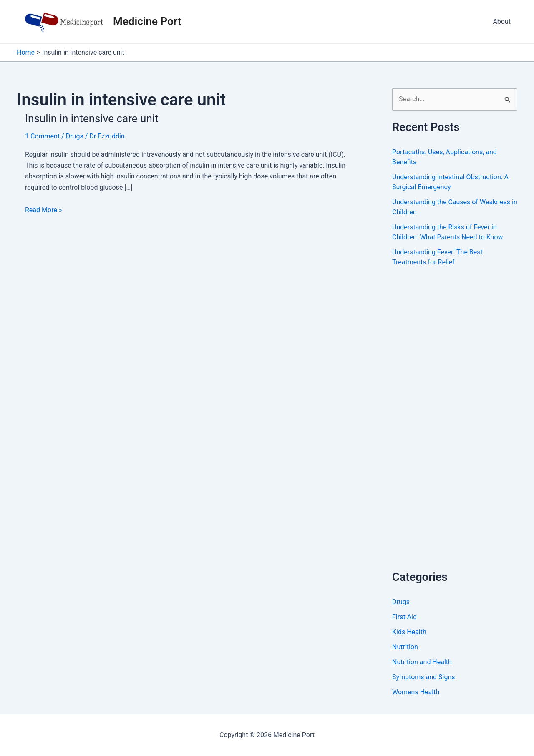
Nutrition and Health (422, 662)
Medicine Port (147, 21)
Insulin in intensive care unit (92, 118)
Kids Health (409, 632)
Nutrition (405, 647)
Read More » (43, 210)
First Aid (404, 617)
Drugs (75, 136)
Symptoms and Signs (424, 677)
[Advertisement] (455, 427)
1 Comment (42, 136)
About (502, 21)
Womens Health (416, 692)
